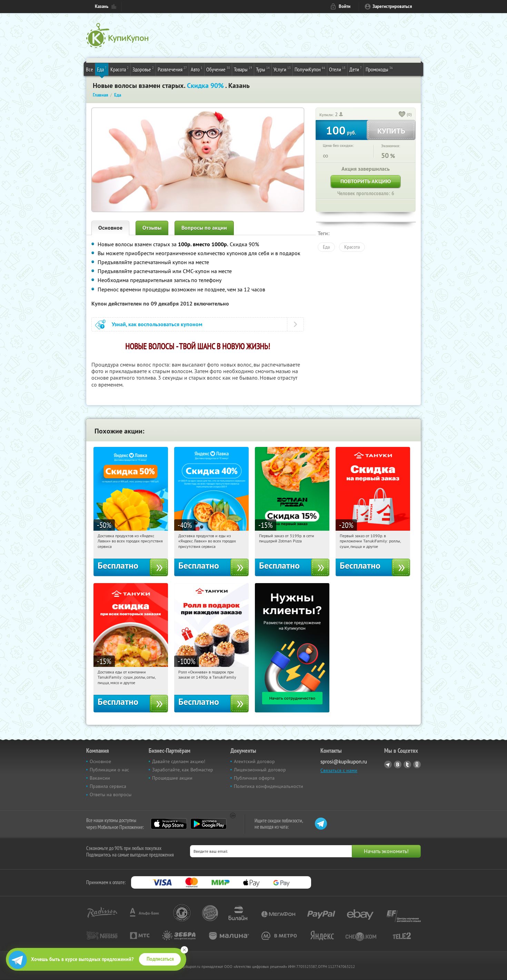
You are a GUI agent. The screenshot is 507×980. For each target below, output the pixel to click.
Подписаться (160, 959)
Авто (197, 69)
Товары (243, 69)
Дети (356, 69)
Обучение (218, 69)
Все (90, 69)
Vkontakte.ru (398, 764)
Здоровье (143, 69)
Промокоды (379, 69)
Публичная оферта (254, 778)
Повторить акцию (366, 181)
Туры (263, 69)
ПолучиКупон (310, 69)
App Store (169, 824)
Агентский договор (254, 761)
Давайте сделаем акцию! (179, 761)
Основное (110, 228)
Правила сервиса (108, 786)
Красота (120, 69)
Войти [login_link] (345, 6)
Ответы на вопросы (111, 794)
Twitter (407, 764)
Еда (102, 69)
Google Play (208, 824)
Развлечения (172, 69)
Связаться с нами (339, 770)
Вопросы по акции (204, 228)
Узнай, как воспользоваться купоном (157, 324)
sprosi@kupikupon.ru (344, 762)
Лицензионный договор (260, 770)
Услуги (282, 69)
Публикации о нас (109, 770)
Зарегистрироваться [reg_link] (392, 6)
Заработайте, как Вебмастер (183, 770)
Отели (337, 69)
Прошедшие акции (172, 778)
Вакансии (100, 778)
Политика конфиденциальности (269, 786)
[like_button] (402, 115)
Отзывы (152, 228)
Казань (102, 6)
